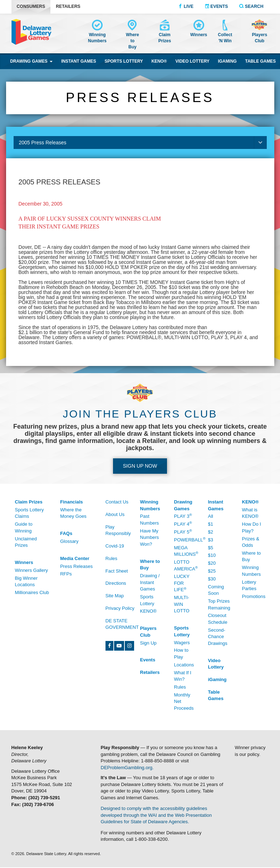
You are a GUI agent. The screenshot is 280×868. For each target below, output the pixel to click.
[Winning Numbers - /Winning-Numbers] (97, 32)
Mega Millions (186, 551)
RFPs (66, 574)
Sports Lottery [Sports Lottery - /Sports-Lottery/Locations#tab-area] (147, 600)
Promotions (254, 596)
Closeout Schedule (218, 619)
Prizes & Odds (251, 542)
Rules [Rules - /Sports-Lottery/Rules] (180, 687)
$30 (212, 579)
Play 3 (183, 516)
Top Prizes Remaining (219, 604)
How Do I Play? (252, 527)
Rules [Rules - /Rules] (111, 558)
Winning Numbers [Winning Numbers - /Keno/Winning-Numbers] (252, 571)
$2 (211, 532)
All (211, 516)
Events (216, 6)
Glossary (69, 541)
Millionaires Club (32, 592)
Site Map (115, 596)
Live (186, 6)
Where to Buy (252, 556)
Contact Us (117, 502)
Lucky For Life (182, 583)
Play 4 (183, 524)
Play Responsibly (118, 530)
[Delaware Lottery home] (31, 32)
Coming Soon (216, 590)
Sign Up (148, 643)
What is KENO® (250, 513)
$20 (212, 563)
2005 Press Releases (143, 143)
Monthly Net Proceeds (184, 701)
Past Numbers (150, 520)
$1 (211, 524)
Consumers (31, 6)
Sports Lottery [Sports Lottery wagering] (124, 61)
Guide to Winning (24, 527)
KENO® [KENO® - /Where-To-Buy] (148, 611)
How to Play (181, 654)
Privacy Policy (120, 608)
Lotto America (186, 565)
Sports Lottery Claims (30, 513)
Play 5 (183, 532)
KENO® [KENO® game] (159, 61)
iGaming (227, 61)
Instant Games (79, 61)
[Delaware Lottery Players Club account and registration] (259, 32)
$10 (212, 555)
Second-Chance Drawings (218, 637)
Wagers (182, 643)
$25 (212, 571)
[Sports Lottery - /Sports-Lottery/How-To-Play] (186, 632)
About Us (115, 514)
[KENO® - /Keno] (254, 502)
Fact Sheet (117, 571)
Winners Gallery (31, 570)
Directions (116, 583)
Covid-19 (115, 546)
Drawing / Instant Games (150, 582)
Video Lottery (192, 61)
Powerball (186, 539)
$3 (211, 540)
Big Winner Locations (26, 582)
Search (251, 6)
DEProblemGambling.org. (127, 768)
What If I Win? (183, 676)
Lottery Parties (249, 585)
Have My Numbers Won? (150, 537)
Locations (184, 665)
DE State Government (122, 624)
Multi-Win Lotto (182, 604)
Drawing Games (31, 61)
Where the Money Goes (73, 513)
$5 (211, 548)
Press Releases (76, 566)
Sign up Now (140, 466)
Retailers (68, 6)
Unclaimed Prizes (26, 542)
